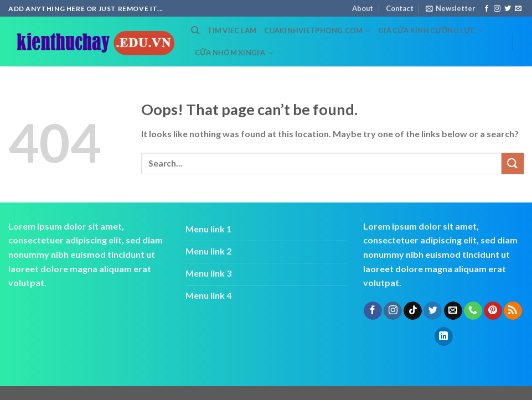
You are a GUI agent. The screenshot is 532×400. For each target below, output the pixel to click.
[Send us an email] (518, 9)
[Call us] (473, 311)
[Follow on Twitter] (508, 9)
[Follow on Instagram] (497, 9)
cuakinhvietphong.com (317, 31)
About (363, 8)
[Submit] (513, 163)
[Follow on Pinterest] (493, 311)
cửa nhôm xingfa (234, 53)
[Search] (195, 30)
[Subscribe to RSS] (513, 311)
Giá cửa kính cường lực (430, 31)
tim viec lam (232, 30)
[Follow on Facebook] (487, 9)
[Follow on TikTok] (413, 311)
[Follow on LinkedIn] (444, 336)
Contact (400, 8)
